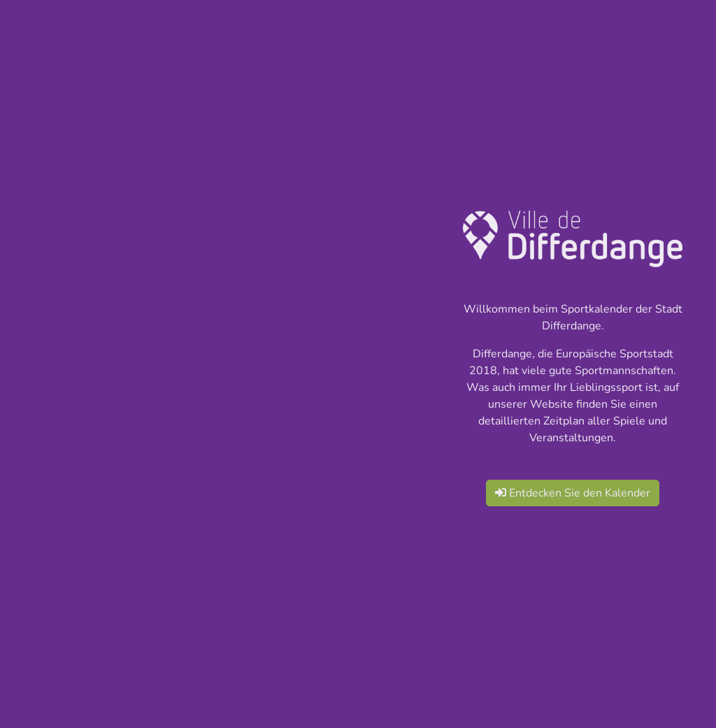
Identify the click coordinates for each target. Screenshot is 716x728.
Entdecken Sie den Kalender (573, 493)
